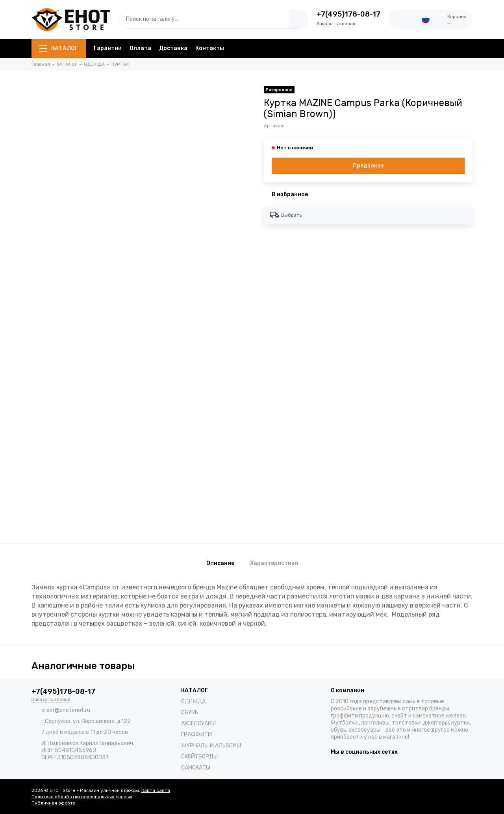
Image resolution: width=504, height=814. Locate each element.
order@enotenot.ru (66, 710)
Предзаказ (368, 166)
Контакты (210, 48)
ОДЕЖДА (193, 702)
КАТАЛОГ (59, 48)
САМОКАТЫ (196, 768)
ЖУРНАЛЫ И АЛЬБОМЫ (211, 746)
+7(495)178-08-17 (348, 14)
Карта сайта (156, 790)
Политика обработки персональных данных (82, 797)
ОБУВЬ (190, 713)
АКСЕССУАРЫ (198, 724)
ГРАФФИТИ (196, 735)
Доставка (173, 48)
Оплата (140, 48)
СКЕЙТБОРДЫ (199, 757)
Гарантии (108, 48)
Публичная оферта (54, 803)
